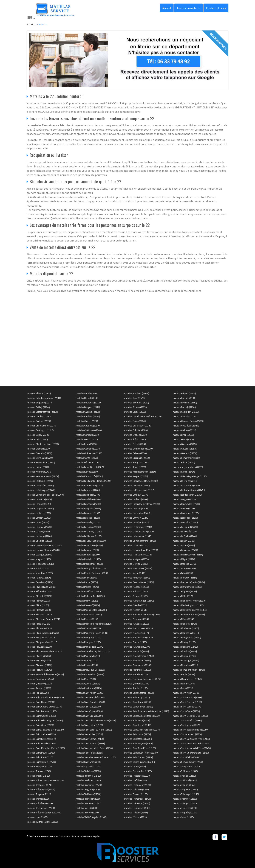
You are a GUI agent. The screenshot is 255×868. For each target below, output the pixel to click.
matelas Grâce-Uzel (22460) (89, 453)
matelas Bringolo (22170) (88, 407)
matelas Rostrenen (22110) (89, 688)
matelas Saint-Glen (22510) (137, 720)
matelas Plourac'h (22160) (137, 651)
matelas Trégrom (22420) (88, 790)
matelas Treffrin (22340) (136, 780)
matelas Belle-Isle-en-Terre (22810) (44, 398)
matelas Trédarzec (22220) (137, 776)
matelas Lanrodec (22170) (185, 518)
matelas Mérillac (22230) (136, 564)
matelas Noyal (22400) (135, 573)
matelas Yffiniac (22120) (136, 817)
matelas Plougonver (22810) (41, 637)
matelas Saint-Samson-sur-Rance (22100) (96, 757)
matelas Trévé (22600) (87, 808)
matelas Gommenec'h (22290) (139, 449)
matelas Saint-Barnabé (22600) (91, 697)
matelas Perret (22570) (87, 582)
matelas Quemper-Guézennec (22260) (143, 679)
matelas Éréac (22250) (135, 439)
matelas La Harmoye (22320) (90, 485)
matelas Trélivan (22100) (136, 794)
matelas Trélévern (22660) (89, 794)
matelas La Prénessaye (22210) (139, 490)
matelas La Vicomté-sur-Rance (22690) (46, 495)
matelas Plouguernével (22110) (42, 642)
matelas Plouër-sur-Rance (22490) (92, 633)
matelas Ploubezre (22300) (186, 628)
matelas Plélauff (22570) (136, 596)
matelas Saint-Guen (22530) (41, 725)
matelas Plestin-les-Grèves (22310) (190, 610)
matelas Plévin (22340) (184, 619)
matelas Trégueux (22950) (137, 790)
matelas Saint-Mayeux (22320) (139, 743)
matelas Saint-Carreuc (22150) (187, 702)
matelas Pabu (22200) (183, 573)
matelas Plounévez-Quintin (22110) (93, 651)
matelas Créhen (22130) (136, 435)
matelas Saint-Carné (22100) (138, 702)
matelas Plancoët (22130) (137, 587)
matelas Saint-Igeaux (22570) (187, 725)
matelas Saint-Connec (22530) (187, 707)
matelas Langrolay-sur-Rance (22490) (142, 504)
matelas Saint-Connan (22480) (139, 707)
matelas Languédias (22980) (186, 504)
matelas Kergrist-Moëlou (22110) (140, 472)
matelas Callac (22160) (135, 412)
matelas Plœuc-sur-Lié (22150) (90, 670)
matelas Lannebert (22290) (186, 513)
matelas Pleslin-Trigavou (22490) (188, 605)
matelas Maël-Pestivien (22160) (188, 555)
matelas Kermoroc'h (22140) (90, 476)
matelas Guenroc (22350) (185, 453)
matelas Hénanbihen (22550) (41, 462)
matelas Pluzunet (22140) (40, 670)
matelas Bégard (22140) (184, 393)
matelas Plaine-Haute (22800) (41, 587)
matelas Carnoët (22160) (185, 416)
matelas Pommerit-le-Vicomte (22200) (46, 674)
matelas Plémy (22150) (87, 601)
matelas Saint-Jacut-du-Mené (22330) (94, 730)
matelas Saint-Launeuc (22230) (188, 734)
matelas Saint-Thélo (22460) (186, 757)
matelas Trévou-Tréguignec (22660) (44, 813)
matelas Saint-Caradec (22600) (91, 702)
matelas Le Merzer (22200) (89, 536)
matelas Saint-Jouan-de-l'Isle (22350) (191, 730)
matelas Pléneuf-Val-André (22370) (189, 601)
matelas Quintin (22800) (184, 684)
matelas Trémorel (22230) (88, 803)
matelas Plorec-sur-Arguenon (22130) (94, 624)
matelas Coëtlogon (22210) (41, 430)
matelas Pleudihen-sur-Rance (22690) (142, 614)
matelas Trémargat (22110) (186, 794)
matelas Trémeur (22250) (185, 799)
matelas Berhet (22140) (87, 398)
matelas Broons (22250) (136, 407)
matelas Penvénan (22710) (40, 582)
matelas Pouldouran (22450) (41, 679)
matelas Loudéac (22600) (88, 555)
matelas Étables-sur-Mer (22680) (43, 444)
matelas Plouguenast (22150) (187, 637)
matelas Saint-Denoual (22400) (42, 711)
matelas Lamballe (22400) (88, 495)
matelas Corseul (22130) (88, 435)
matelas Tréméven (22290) (40, 803)
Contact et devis (216, 8)
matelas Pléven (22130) (87, 619)
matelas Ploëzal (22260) (39, 624)
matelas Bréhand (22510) (185, 403)
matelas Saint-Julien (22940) (89, 734)
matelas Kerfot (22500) (87, 472)
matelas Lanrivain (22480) (136, 518)
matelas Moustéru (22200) (40, 573)
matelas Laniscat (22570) (136, 509)
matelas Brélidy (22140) (39, 407)
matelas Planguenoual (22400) (187, 587)
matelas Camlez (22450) (39, 416)
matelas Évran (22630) (87, 444)
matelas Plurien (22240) (87, 665)
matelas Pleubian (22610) (39, 614)
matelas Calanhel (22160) (88, 412)
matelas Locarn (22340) (184, 545)
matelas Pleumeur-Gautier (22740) (44, 619)
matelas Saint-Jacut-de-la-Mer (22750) (46, 730)
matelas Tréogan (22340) (185, 803)
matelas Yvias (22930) (183, 817)
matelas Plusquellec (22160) (138, 665)
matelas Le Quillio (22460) (185, 536)
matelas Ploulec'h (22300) (40, 647)
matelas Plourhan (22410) (185, 651)
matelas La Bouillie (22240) (40, 481)
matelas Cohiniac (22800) (136, 430)
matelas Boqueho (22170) (40, 403)
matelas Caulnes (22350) (39, 421)
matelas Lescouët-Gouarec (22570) (44, 545)
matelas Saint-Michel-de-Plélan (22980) (46, 748)
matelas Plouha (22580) (135, 642)
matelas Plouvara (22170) (88, 656)
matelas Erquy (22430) (184, 439)
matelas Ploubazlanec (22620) (139, 628)
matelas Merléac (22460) (185, 564)
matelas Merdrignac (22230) (89, 564)
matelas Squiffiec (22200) (88, 766)
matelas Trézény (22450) (136, 813)
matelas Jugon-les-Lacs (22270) (188, 467)
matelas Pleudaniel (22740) (89, 614)
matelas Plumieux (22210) (40, 665)
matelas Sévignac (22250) (40, 766)
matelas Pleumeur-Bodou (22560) (189, 614)
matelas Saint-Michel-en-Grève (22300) (95, 748)
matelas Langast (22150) (185, 499)
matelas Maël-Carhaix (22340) (138, 555)
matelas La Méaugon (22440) (41, 490)
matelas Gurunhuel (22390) (137, 458)
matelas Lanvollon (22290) (185, 522)
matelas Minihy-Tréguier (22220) (91, 568)
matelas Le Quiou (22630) (40, 541)
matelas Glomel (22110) (39, 449)
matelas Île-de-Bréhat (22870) (90, 467)
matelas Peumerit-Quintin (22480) (189, 582)
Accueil (167, 8)
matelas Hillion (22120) (38, 467)
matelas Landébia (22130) (40, 499)
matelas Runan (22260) (38, 693)
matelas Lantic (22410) (38, 522)
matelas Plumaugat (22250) (186, 661)
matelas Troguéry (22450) (185, 813)
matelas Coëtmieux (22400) (89, 430)
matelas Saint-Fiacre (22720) (186, 711)
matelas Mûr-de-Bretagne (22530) (92, 573)
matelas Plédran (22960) (136, 591)
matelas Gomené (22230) (88, 449)
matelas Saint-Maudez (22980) (90, 743)
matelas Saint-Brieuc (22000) (41, 702)
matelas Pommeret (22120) (138, 670)
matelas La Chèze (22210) (185, 481)
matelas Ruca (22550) (183, 688)
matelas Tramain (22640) (39, 771)
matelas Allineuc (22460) (39, 393)
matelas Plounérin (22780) (185, 647)
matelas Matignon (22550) (137, 559)
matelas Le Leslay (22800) (40, 536)
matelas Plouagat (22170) (137, 624)
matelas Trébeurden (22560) (138, 771)
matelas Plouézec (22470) (137, 633)
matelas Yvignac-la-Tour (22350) (43, 822)
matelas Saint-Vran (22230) (89, 762)
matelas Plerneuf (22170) (88, 605)
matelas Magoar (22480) (39, 559)
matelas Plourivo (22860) (39, 656)
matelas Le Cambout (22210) (138, 527)
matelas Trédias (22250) (184, 776)
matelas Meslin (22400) (38, 568)
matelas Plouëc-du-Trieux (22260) (43, 633)
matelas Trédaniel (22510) (88, 776)
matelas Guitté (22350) (87, 458)
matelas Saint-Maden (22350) (138, 739)
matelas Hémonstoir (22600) (186, 458)
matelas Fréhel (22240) (135, 444)
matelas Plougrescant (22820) (139, 637)
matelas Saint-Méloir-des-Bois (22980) (191, 743)
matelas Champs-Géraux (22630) (189, 421)
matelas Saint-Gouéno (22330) (187, 720)
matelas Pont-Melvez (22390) (90, 674)
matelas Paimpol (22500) (39, 578)
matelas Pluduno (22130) (39, 661)
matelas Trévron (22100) (88, 813)
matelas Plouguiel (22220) (88, 642)
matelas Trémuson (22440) (137, 803)
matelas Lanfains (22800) (136, 499)
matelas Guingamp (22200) (40, 458)
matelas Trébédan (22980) (89, 771)
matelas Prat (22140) (86, 679)
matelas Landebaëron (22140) (187, 495)
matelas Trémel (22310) (39, 799)
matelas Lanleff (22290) (184, 509)
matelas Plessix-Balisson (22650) (92, 610)
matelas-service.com (46, 836)
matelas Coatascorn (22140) (138, 426)
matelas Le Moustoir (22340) (138, 536)
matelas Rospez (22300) (39, 688)
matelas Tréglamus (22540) (89, 785)
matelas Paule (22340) (87, 578)
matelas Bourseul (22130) (137, 403)
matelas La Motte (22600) (88, 490)
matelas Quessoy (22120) (40, 684)
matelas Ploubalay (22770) (89, 628)
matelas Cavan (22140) (135, 421)
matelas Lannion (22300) (39, 518)
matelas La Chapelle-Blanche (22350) (94, 481)
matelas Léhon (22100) (184, 541)
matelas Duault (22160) (87, 439)
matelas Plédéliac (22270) (88, 591)
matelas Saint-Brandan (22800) (188, 697)
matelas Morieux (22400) (185, 568)
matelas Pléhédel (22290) (40, 596)
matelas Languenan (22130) (41, 509)
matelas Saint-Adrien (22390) (90, 693)
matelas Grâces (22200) (136, 453)
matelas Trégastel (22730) (40, 785)
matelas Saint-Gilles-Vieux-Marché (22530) (96, 720)
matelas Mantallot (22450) (88, 559)
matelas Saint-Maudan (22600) (42, 743)
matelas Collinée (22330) (185, 430)
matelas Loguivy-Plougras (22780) (44, 550)
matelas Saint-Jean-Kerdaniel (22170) (142, 730)
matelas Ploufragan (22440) (186, 633)
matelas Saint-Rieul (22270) (40, 757)
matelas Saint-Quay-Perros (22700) (141, 753)
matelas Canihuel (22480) (88, 416)
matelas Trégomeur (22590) (138, 785)
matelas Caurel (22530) (87, 421)
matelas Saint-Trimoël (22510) (42, 762)
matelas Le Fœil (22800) (39, 532)
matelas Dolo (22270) (38, 439)
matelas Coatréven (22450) (186, 426)
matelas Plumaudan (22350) (138, 661)
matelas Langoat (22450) (39, 504)
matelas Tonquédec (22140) (186, 766)
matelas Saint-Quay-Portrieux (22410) (191, 753)
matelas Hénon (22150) (184, 462)
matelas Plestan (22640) (136, 610)
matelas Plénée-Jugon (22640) (139, 601)
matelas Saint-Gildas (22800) (90, 716)
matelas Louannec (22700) (185, 550)
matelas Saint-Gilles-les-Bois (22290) (190, 716)
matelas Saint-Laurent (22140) (42, 739)
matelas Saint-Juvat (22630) (138, 734)
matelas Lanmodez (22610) (137, 513)
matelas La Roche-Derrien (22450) (189, 490)
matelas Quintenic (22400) (137, 684)
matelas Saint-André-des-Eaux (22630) (46, 697)
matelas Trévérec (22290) (185, 808)
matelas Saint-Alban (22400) (186, 693)
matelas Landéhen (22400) (89, 499)
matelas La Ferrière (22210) (41, 485)
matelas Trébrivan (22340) (185, 771)
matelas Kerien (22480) (184, 472)
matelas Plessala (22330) (39, 610)
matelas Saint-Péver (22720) (41, 753)
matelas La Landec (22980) (137, 485)
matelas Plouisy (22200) (184, 642)
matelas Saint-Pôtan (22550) (90, 753)
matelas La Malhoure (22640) (187, 485)
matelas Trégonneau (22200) (41, 790)
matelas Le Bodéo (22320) (89, 527)
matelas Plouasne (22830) (40, 628)
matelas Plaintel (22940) (87, 587)
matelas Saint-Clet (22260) (89, 707)
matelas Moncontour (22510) (138, 568)
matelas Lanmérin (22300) (88, 513)
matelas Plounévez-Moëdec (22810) (45, 651)
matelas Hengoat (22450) (136, 462)
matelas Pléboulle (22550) (40, 591)
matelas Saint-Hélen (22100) (89, 725)
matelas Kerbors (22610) (39, 472)
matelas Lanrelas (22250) (88, 518)
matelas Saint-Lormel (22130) (90, 739)
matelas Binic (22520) (134, 398)
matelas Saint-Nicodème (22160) (140, 748)
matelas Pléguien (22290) (185, 591)
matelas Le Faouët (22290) (186, 527)
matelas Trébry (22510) (39, 776)
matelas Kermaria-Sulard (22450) (43, 476)
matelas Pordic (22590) (184, 674)
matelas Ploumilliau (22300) (137, 647)
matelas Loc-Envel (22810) (137, 545)
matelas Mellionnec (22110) (41, 564)
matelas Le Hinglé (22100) (185, 532)
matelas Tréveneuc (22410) (137, 808)
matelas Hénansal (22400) (88, 462)
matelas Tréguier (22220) (39, 794)
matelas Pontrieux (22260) (137, 674)
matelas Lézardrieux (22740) (90, 545)
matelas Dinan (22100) (183, 435)
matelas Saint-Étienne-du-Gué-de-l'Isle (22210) (147, 711)
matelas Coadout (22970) (88, 426)
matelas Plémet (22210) (39, 601)
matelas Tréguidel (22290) (185, 790)
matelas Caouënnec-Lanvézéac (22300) (143, 416)
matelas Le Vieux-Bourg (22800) (91, 541)
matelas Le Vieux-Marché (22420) (140, 541)
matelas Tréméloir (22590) (89, 799)
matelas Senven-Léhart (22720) (188, 762)
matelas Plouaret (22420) (185, 624)
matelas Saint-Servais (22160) (139, 757)
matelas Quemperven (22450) (187, 679)
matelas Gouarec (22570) (185, 449)
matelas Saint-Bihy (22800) (137, 697)
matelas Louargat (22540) (40, 555)
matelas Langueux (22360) (88, 509)
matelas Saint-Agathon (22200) (139, 693)
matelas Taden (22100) (135, 766)
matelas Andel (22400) (87, 393)
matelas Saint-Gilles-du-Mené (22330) (142, 716)
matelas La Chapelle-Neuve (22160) (141, 481)
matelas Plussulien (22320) (186, 665)
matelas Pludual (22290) (184, 656)
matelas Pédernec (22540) (137, 578)
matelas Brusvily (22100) (185, 407)
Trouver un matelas (189, 8)
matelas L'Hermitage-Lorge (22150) (190, 476)
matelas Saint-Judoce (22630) (42, 734)
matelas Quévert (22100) (88, 684)
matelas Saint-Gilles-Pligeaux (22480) (45, 720)
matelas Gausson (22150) (185, 444)
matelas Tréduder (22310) (88, 780)
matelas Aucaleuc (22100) (137, 393)
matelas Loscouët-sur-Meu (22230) (141, 550)
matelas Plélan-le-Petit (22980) (91, 596)
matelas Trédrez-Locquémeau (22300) (46, 780)
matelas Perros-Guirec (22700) (139, 582)
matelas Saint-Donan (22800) (90, 711)
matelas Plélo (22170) (183, 596)
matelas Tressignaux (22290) (41, 808)
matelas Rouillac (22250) (136, 688)
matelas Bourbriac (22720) (89, 403)
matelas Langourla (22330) (89, 504)
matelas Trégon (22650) (184, 785)
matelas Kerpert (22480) (136, 476)
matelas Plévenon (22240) (137, 619)
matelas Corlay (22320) (38, 435)
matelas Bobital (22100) (184, 398)
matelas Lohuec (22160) (87, 550)
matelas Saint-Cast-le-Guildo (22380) (45, 707)
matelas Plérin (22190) (38, 605)
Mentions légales (92, 836)
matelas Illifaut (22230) (135, 467)
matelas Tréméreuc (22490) (138, 799)
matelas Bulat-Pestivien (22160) (43, 412)
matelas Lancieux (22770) (136, 495)
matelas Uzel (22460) (37, 817)
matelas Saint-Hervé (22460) (138, 725)
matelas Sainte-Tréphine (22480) (140, 762)
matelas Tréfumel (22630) (185, 780)
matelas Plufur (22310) (87, 661)
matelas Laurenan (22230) (40, 527)
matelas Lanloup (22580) (39, 513)
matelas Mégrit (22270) (184, 559)
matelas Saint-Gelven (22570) (42, 716)
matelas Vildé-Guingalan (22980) (91, 817)
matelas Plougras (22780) (88, 637)
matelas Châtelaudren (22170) (42, 426)
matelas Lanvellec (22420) (137, 522)
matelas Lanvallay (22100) (88, 522)
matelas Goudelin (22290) (40, 453)
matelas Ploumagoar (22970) (90, 647)
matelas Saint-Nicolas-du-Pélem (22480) (192, 748)
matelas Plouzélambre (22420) (139, 656)
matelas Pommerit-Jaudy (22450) (189, 670)
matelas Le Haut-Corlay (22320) (139, 532)
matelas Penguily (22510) (185, 578)
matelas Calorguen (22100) (186, 412)
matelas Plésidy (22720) (136, 605)
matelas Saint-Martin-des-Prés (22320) (191, 739)
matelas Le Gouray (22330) (89, 532)
